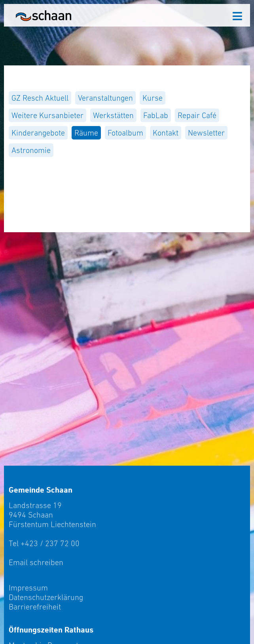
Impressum (28, 588)
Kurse (153, 98)
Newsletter (206, 133)
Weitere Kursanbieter (47, 115)
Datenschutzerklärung (46, 597)
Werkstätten (113, 115)
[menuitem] (40, 98)
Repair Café (197, 115)
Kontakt (166, 133)
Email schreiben (36, 562)
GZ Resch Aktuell (40, 98)
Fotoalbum (125, 133)
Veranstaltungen (105, 98)
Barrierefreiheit (35, 607)
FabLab (156, 115)
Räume (86, 133)
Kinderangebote (38, 133)
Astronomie (31, 150)
